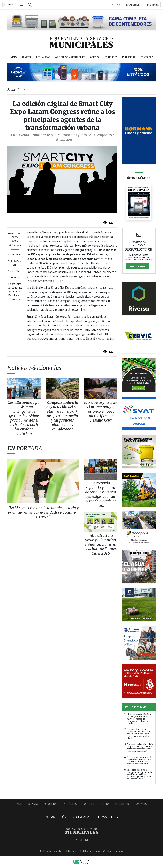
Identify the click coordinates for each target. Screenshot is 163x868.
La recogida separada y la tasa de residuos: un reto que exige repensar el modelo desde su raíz (139, 760)
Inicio (19, 804)
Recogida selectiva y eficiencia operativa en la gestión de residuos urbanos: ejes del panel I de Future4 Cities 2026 (139, 774)
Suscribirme (138, 266)
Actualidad (51, 804)
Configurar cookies (113, 851)
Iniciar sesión (133, 5)
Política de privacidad (51, 851)
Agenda (105, 804)
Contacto (141, 804)
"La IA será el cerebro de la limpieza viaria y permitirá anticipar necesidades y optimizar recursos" (140, 748)
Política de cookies (90, 851)
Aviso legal (71, 851)
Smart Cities (15, 271)
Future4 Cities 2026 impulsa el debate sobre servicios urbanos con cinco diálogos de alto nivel (139, 734)
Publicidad (122, 804)
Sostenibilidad (15, 288)
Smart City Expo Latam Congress (15, 295)
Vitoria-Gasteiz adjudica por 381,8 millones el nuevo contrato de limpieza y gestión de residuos (139, 719)
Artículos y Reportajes (79, 804)
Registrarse (152, 5)
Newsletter (108, 817)
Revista (33, 804)
